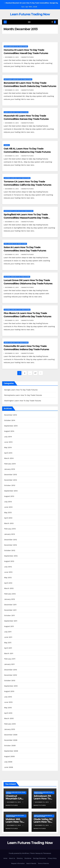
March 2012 (9, 588)
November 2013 (10, 480)
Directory (20, 858)
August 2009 (9, 756)
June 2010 (8, 702)
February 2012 (10, 594)
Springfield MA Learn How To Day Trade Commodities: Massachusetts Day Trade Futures (26, 218)
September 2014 (11, 426)
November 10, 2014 (14, 802)
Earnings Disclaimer (40, 858)
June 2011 (8, 637)
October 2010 (10, 681)
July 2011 (8, 632)
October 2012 (10, 550)
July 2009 (8, 762)
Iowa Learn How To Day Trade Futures (15, 244)
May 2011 (8, 643)
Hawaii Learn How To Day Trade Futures (16, 46)
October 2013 (10, 485)
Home (5, 858)
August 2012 (9, 561)
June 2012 (8, 572)
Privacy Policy (52, 858)
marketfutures (27, 57)
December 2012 (11, 540)
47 (35, 373)
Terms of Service (43, 863)
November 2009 (11, 740)
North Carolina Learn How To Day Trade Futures (43, 816)
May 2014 (8, 447)
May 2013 (8, 512)
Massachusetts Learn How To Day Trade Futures (19, 211)
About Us (12, 858)
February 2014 (10, 464)
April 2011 (8, 648)
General (7, 145)
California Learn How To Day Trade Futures (17, 178)
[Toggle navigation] (29, 22)
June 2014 (8, 442)
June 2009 (9, 767)
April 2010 (8, 713)
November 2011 (10, 610)
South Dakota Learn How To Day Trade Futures (18, 79)
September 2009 (11, 751)
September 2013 (11, 491)
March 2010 (9, 718)
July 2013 (8, 502)
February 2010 (10, 724)
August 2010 (9, 691)
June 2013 (8, 507)
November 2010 (11, 675)
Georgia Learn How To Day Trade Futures (21, 390)
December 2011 (10, 605)
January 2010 (10, 729)
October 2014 (10, 420)
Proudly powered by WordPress (19, 853)
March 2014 (9, 458)
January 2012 (10, 599)
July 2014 (8, 437)
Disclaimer (28, 858)
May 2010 (8, 708)
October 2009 (10, 746)
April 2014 (8, 453)
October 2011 (9, 615)
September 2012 (11, 556)
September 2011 (11, 621)
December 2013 (11, 475)
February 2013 (10, 529)
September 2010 (11, 686)
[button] (52, 22)
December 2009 (11, 735)
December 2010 (11, 670)
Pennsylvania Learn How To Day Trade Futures (23, 395)
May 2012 (8, 578)
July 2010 (8, 697)
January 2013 (10, 534)
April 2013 (8, 518)
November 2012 (10, 545)
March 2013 (9, 523)
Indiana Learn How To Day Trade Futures (16, 343)
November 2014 (11, 415)
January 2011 (9, 664)
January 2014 (10, 469)
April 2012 (8, 583)
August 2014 (9, 431)
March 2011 (9, 653)
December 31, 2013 (12, 57)
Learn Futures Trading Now (30, 14)
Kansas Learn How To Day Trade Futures (16, 112)
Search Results (31, 863)
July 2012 (8, 567)
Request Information (18, 863)
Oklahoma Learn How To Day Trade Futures (17, 277)
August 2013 (9, 496)
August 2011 (9, 626)
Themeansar (47, 853)
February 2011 (10, 659)
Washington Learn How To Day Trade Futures (23, 401)
